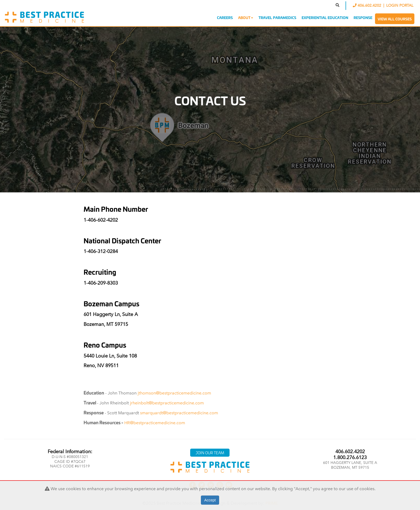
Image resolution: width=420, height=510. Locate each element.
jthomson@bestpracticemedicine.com (174, 393)
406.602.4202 (367, 5)
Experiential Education (325, 17)
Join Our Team (210, 453)
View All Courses (395, 19)
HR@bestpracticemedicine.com (155, 423)
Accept (210, 500)
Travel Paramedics (277, 17)
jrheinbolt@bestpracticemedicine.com (167, 403)
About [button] (246, 17)
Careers (225, 17)
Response (363, 17)
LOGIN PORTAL (400, 5)
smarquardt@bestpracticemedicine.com (179, 413)
